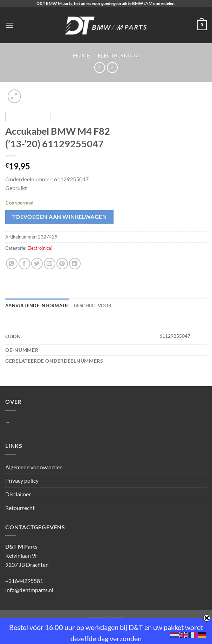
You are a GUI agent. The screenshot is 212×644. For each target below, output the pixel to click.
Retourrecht (20, 508)
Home (81, 55)
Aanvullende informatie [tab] (37, 306)
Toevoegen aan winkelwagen (60, 217)
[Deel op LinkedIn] (75, 264)
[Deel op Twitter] (37, 264)
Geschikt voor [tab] (93, 306)
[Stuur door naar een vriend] (50, 264)
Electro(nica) (118, 55)
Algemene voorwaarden (34, 467)
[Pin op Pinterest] (62, 264)
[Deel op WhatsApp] (12, 264)
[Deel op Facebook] (24, 264)
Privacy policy (22, 480)
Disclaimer (18, 494)
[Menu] (9, 25)
